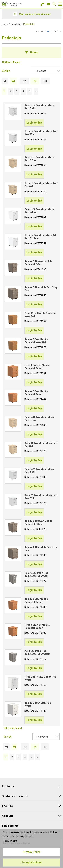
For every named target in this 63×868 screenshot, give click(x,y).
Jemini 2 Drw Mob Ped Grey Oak (41, 549)
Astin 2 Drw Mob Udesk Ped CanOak (41, 185)
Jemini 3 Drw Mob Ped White (38, 704)
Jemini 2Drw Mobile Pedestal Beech (36, 600)
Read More (10, 841)
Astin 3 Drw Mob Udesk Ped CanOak (41, 445)
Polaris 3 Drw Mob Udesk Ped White (39, 211)
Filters (34, 53)
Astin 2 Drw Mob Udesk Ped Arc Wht (41, 497)
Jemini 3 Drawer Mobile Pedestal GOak (38, 263)
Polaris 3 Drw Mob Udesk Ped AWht (39, 107)
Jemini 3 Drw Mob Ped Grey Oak (41, 289)
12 (24, 81)
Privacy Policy (32, 852)
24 (35, 81)
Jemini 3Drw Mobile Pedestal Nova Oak (36, 341)
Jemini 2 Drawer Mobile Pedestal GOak (38, 522)
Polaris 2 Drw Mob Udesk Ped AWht (39, 471)
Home (5, 24)
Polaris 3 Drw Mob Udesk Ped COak (39, 419)
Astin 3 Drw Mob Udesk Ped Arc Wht (41, 133)
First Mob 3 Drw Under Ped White (40, 678)
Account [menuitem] (7, 816)
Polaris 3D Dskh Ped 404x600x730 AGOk (36, 574)
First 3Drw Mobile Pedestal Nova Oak (40, 315)
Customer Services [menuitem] (15, 796)
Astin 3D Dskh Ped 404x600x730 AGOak (37, 652)
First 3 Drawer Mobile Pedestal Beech (37, 367)
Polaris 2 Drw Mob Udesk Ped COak (39, 159)
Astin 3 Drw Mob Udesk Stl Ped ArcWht (40, 237)
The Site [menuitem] (7, 806)
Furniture (16, 24)
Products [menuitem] (8, 786)
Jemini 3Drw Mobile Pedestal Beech (36, 393)
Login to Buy (34, 123)
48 (45, 81)
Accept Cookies (32, 863)
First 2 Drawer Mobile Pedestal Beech (37, 626)
